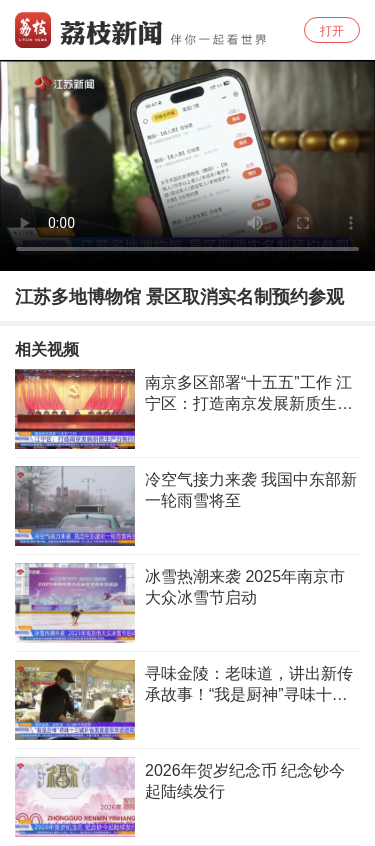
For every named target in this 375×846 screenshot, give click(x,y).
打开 (332, 31)
